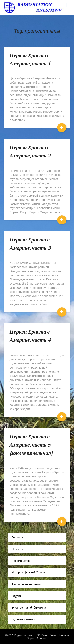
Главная (17, 537)
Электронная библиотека (29, 607)
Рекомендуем (21, 561)
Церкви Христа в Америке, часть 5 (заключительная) (31, 445)
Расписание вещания (26, 584)
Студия (17, 596)
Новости (17, 549)
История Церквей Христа (29, 572)
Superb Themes (37, 638)
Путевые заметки (23, 619)
